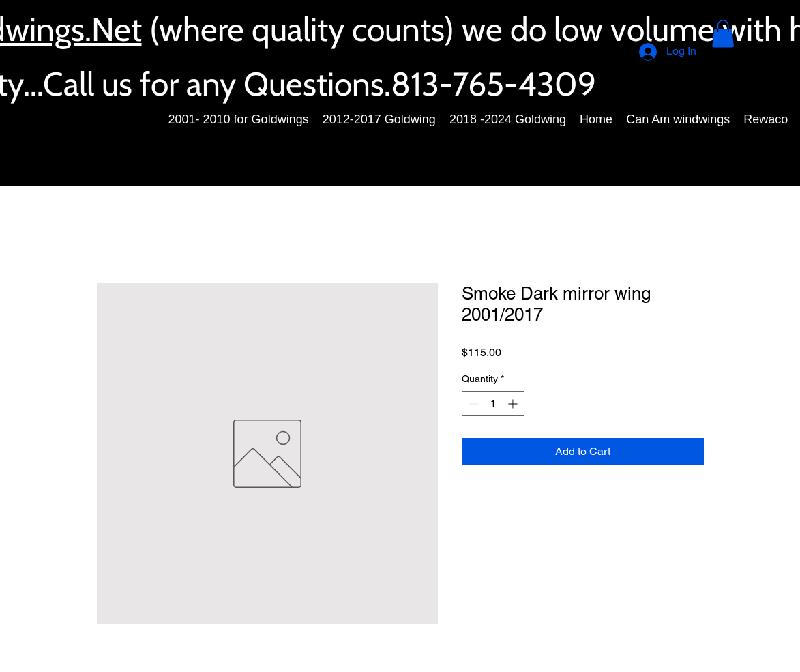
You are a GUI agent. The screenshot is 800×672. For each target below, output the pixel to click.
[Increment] (514, 404)
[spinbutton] (493, 404)
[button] (723, 34)
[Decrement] (472, 404)
